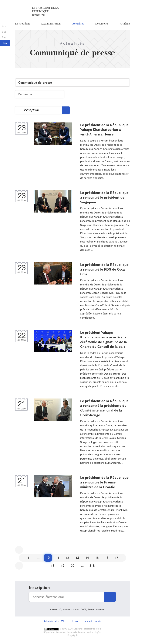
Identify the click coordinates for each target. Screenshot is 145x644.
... (19, 110)
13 (78, 558)
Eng (4, 37)
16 (107, 558)
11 (58, 558)
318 (92, 566)
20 (73, 566)
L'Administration (51, 23)
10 (48, 558)
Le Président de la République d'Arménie (45, 11)
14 (87, 558)
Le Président (22, 23)
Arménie (125, 23)
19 (63, 566)
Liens (75, 621)
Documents (102, 23)
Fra (5, 43)
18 (53, 566)
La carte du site (93, 621)
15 (97, 558)
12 (68, 558)
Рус (4, 32)
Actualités (78, 23)
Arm (5, 26)
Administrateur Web (55, 621)
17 (117, 558)
